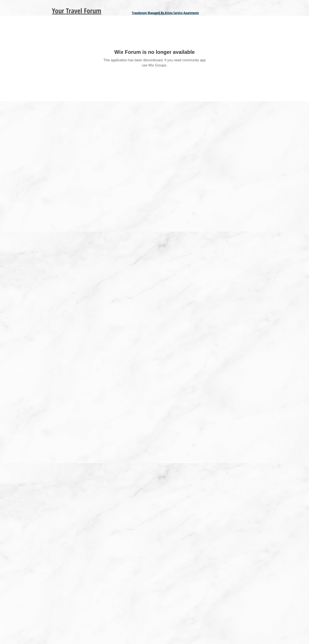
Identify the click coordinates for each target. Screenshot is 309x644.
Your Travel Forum (77, 11)
